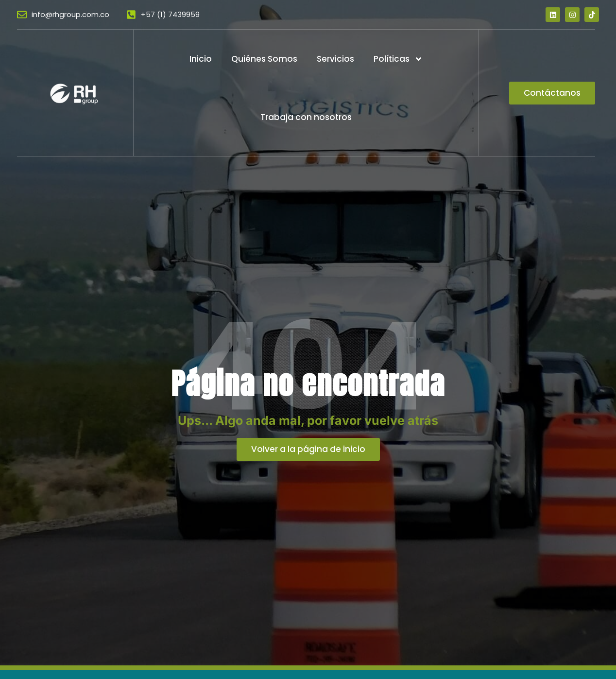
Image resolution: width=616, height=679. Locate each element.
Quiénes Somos (264, 59)
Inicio (201, 59)
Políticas (398, 59)
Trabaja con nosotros (306, 117)
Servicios (335, 59)
